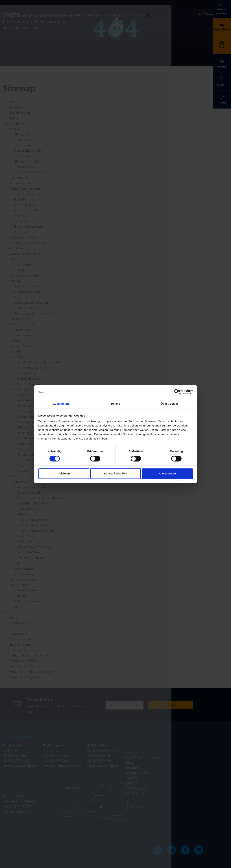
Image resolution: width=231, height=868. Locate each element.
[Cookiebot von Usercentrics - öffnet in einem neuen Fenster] (177, 392)
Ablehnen (64, 474)
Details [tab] (115, 404)
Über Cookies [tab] (170, 404)
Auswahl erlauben (115, 474)
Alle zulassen (167, 474)
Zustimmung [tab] (61, 404)
